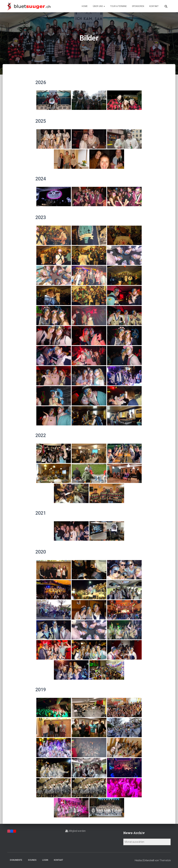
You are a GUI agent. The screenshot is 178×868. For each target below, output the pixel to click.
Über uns (99, 6)
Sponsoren (138, 6)
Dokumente (16, 860)
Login (45, 860)
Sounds (32, 860)
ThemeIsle (165, 860)
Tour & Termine (118, 6)
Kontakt (154, 6)
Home (85, 6)
